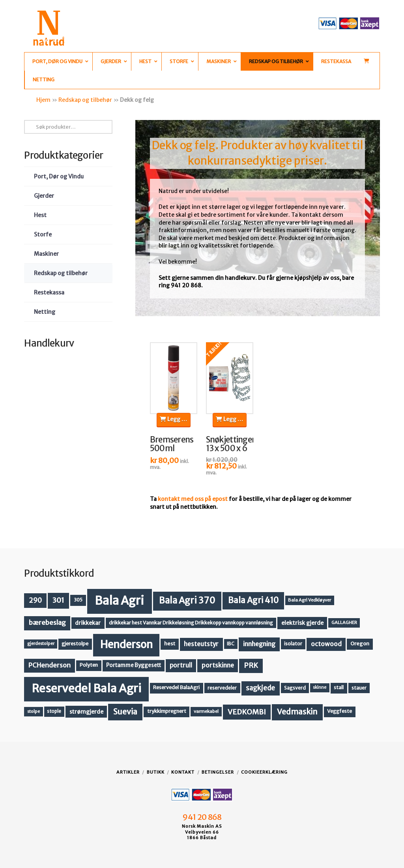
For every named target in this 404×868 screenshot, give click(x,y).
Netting (45, 312)
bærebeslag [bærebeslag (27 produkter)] (47, 623)
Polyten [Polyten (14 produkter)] (89, 665)
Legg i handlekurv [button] (175, 419)
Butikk (156, 772)
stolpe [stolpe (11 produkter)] (34, 711)
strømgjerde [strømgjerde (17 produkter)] (86, 712)
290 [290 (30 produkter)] (35, 600)
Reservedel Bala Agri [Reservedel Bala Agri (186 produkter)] (87, 688)
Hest (40, 215)
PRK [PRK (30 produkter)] (251, 666)
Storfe (43, 234)
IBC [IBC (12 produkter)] (231, 644)
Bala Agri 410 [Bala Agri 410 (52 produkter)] (253, 600)
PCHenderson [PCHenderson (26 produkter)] (50, 665)
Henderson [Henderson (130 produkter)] (126, 644)
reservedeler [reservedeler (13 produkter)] (222, 688)
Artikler (128, 772)
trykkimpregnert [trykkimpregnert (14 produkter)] (167, 711)
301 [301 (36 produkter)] (58, 600)
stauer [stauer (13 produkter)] (359, 688)
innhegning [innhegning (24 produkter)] (259, 644)
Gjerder (44, 196)
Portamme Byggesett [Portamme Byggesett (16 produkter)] (134, 665)
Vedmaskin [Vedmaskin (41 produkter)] (297, 712)
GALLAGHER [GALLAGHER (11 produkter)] (344, 622)
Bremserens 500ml (172, 444)
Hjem (43, 100)
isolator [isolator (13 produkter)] (293, 644)
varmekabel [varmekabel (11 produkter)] (206, 711)
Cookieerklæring (264, 772)
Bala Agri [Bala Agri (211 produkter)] (119, 601)
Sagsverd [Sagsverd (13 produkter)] (295, 688)
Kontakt (183, 772)
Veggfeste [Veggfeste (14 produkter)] (339, 711)
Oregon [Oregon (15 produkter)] (360, 644)
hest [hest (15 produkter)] (170, 644)
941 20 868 (202, 817)
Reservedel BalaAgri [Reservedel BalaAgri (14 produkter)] (176, 687)
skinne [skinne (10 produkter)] (320, 687)
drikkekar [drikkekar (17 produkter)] (88, 623)
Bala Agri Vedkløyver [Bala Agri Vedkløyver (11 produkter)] (310, 600)
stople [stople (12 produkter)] (54, 711)
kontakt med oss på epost (193, 499)
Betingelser (218, 772)
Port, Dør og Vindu (59, 176)
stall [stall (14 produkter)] (339, 687)
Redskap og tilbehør (85, 100)
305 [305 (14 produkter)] (78, 600)
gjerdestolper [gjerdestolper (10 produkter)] (41, 644)
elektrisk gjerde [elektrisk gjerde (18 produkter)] (302, 623)
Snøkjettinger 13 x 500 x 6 (231, 444)
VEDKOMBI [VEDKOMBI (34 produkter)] (247, 712)
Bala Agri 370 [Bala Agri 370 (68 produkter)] (187, 600)
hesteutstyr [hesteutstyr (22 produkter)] (201, 644)
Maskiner (46, 254)
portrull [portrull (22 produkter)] (181, 665)
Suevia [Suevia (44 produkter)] (125, 712)
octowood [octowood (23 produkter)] (326, 644)
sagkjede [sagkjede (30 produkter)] (260, 688)
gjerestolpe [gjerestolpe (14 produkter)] (75, 644)
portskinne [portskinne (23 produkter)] (218, 665)
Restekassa (49, 292)
